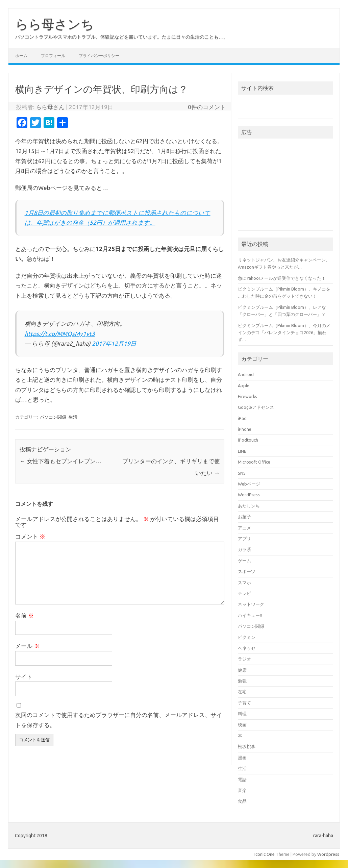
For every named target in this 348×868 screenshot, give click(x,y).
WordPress (249, 495)
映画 (242, 725)
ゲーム (244, 561)
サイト (24, 677)
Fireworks (247, 396)
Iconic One (265, 854)
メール (27, 646)
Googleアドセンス (256, 407)
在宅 (242, 692)
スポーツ (247, 571)
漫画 (242, 758)
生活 (73, 417)
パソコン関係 (53, 417)
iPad (242, 418)
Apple (244, 386)
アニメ (244, 528)
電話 (242, 779)
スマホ (244, 582)
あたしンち (249, 506)
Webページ (249, 484)
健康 (242, 670)
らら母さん (50, 107)
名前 (24, 615)
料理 (242, 714)
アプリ (244, 539)
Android (246, 374)
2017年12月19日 (114, 343)
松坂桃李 (247, 746)
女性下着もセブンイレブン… (61, 461)
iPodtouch (248, 440)
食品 (242, 801)
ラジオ (244, 659)
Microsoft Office (254, 462)
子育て (244, 703)
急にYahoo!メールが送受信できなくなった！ (282, 278)
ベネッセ (247, 648)
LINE (242, 451)
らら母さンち (55, 24)
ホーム (21, 56)
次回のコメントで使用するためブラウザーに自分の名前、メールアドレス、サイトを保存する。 (119, 720)
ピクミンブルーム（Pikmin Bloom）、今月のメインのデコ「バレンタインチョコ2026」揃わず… (284, 333)
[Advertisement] (285, 187)
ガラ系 (244, 549)
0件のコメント (207, 107)
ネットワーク (251, 604)
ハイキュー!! (250, 615)
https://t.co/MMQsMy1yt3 (60, 334)
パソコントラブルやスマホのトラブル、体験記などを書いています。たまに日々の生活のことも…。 (122, 37)
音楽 (242, 790)
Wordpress (328, 854)
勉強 (242, 681)
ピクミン (247, 637)
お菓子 (244, 517)
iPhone (245, 429)
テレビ (244, 593)
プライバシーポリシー (99, 56)
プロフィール (53, 56)
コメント (30, 536)
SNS (242, 473)
